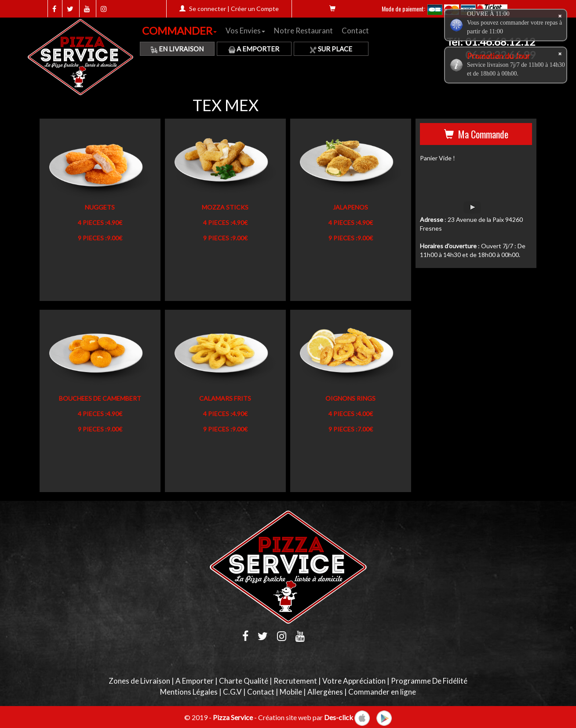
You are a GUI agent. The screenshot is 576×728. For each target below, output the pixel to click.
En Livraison (177, 49)
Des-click (339, 717)
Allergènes (325, 692)
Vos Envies (245, 31)
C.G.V (232, 692)
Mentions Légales (189, 692)
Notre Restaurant (303, 31)
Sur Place (331, 49)
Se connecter (208, 9)
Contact (355, 31)
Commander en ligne (382, 692)
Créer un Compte (255, 9)
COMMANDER (179, 31)
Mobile (291, 692)
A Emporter (254, 49)
